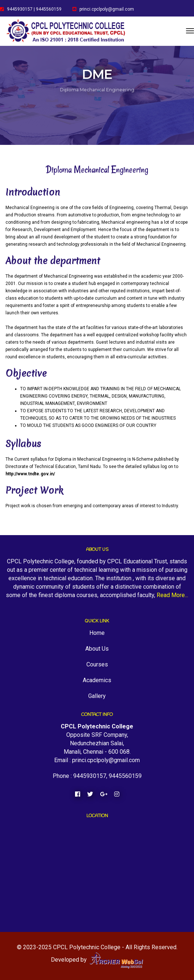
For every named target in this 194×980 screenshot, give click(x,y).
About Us (97, 649)
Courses (97, 664)
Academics (97, 680)
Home (97, 633)
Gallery (97, 696)
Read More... (172, 595)
